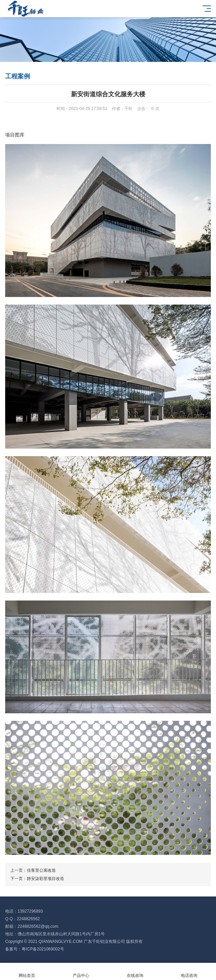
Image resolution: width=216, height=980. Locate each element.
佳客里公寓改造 (41, 870)
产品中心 (81, 972)
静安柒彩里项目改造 (45, 879)
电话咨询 (189, 972)
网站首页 (27, 972)
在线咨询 (135, 972)
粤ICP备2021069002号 (43, 949)
